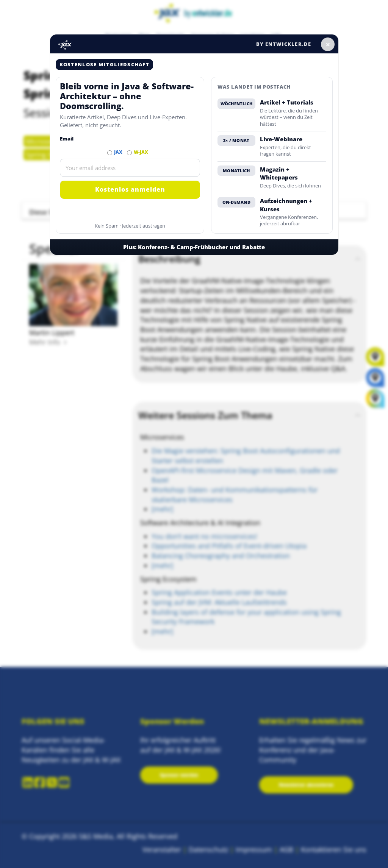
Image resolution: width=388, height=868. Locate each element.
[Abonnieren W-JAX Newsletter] (129, 153)
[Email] (130, 168)
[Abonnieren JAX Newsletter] (110, 153)
